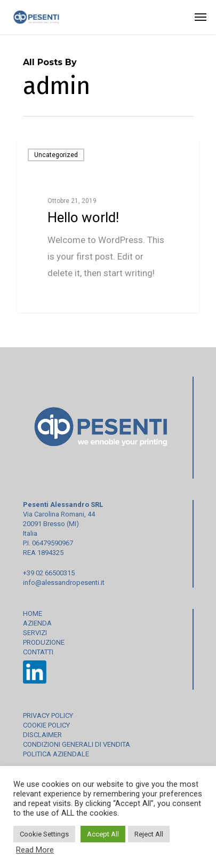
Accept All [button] (103, 834)
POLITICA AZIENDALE (56, 754)
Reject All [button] (149, 834)
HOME (33, 613)
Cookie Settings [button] (44, 834)
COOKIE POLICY (46, 725)
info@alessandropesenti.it (64, 582)
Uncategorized (56, 155)
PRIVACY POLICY (48, 715)
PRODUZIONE (44, 642)
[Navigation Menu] (201, 17)
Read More (35, 850)
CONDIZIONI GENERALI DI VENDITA (77, 744)
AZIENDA (37, 623)
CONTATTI (38, 652)
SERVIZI (35, 633)
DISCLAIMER (42, 735)
